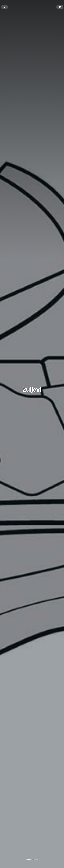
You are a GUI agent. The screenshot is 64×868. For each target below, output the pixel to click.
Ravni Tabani (33, 859)
